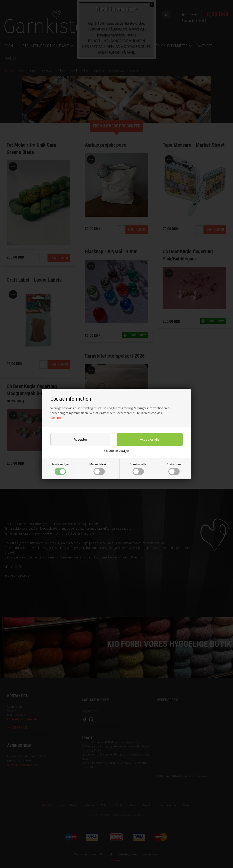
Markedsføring (99, 469)
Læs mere (57, 418)
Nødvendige (60, 469)
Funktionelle (138, 469)
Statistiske (174, 469)
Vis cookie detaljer (116, 451)
